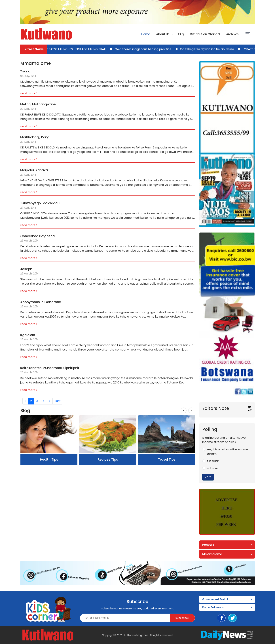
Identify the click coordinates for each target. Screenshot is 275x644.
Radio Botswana (213, 607)
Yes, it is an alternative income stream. (227, 451)
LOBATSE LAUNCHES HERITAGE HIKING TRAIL (77, 49)
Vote (208, 477)
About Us (163, 34)
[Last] (58, 401)
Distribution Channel (205, 34)
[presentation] (184, 410)
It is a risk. (213, 461)
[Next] (50, 401)
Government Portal (215, 599)
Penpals (208, 545)
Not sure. (213, 468)
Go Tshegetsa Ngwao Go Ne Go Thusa (208, 49)
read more (28, 93)
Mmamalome (212, 554)
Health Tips (49, 459)
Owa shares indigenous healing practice (144, 49)
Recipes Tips (108, 459)
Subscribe (182, 618)
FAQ (181, 34)
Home (146, 34)
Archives (232, 34)
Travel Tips (167, 459)
